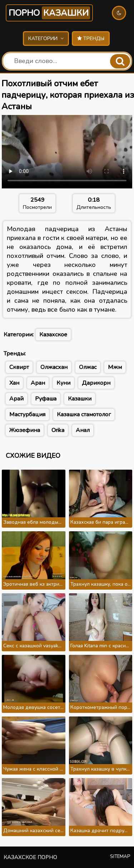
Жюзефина (25, 430)
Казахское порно (30, 857)
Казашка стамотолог (84, 414)
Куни (63, 383)
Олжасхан (54, 367)
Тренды (91, 39)
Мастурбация (27, 414)
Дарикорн (96, 383)
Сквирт (19, 367)
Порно (49, 13)
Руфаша (46, 399)
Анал (83, 430)
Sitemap (120, 857)
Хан (14, 383)
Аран (38, 383)
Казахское (53, 335)
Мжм (115, 367)
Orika (58, 430)
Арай (16, 399)
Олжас (88, 367)
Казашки (80, 399)
